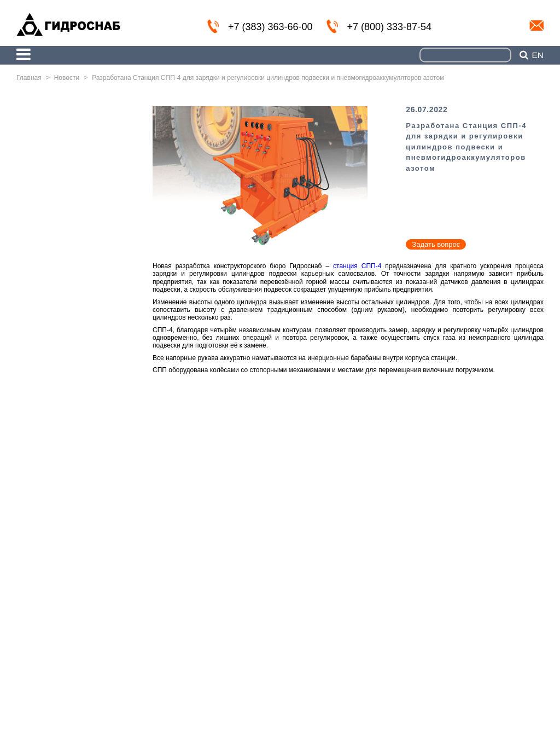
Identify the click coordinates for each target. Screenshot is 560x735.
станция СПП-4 (357, 266)
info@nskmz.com (536, 26)
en (538, 55)
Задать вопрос (436, 244)
